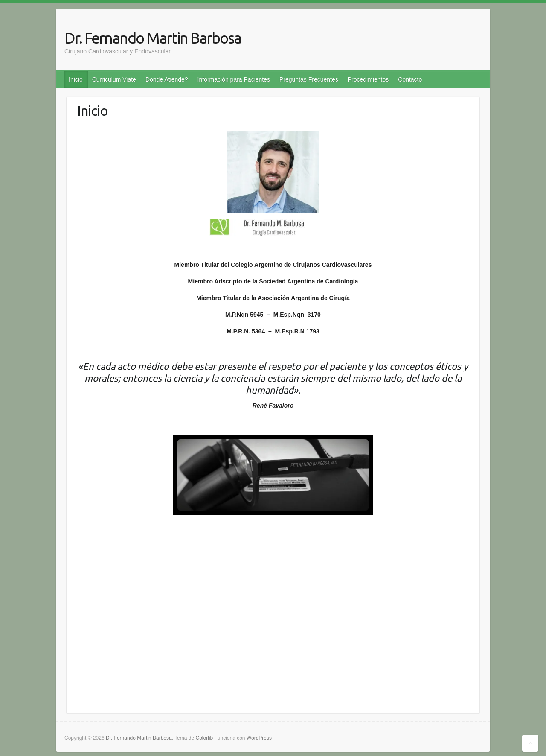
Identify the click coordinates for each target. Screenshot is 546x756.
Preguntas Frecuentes (309, 79)
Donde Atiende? (167, 79)
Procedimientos (368, 79)
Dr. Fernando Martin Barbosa (153, 38)
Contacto (410, 79)
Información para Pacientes (234, 79)
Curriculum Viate (114, 79)
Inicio (76, 79)
